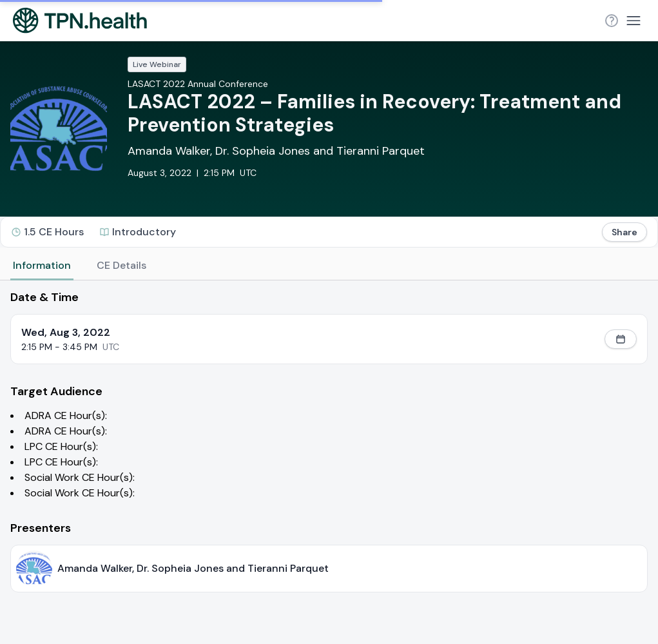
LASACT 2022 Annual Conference (198, 84)
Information (42, 265)
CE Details (121, 265)
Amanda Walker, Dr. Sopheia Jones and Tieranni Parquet (276, 151)
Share (624, 232)
